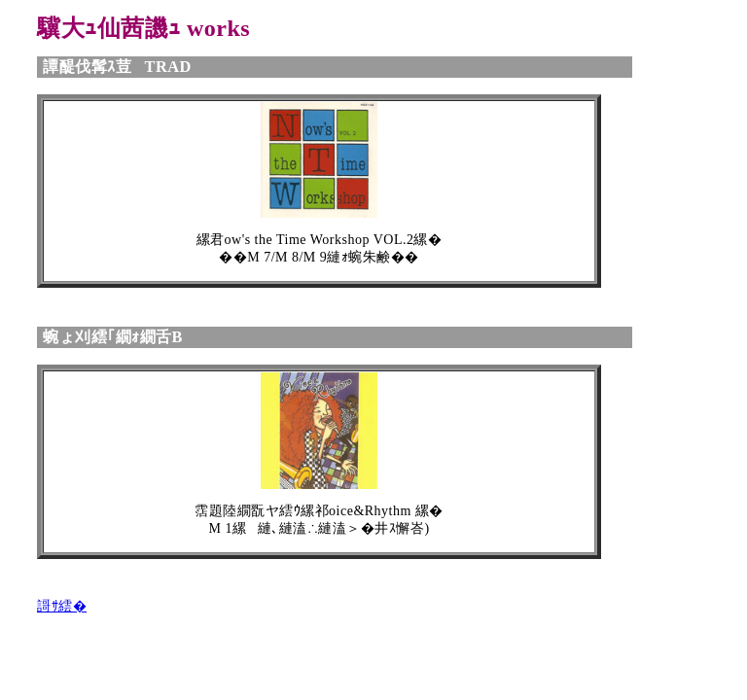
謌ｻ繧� (62, 606)
